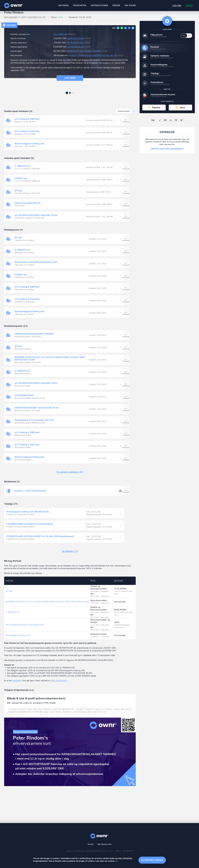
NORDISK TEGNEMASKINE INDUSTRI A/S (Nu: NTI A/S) (93, 59)
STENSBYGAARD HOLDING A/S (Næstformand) (31, 528)
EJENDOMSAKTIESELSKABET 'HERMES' (83, 55)
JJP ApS (19, 195)
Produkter (79, 5)
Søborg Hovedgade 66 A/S (28, 207)
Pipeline (156, 111)
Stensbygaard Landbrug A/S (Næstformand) (29, 516)
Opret (189, 6)
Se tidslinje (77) (70, 555)
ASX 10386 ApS (60, 38)
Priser (116, 5)
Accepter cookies (152, 860)
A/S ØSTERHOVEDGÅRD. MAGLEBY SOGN (37, 219)
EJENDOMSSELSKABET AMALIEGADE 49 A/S (38, 412)
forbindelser (17, 684)
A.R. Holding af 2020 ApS (28, 135)
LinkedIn (125, 32)
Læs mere (70, 82)
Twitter (133, 32)
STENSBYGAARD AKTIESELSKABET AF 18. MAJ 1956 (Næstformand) (42, 540)
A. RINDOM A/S (23, 170)
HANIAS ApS (21, 182)
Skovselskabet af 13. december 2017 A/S (36, 424)
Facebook (129, 32)
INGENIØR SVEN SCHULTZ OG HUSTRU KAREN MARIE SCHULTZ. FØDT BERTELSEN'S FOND (49, 362)
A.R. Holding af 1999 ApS (28, 123)
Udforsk (63, 5)
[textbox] (70, 715)
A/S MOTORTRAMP (76, 42)
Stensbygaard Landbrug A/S (18, 639)
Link (118, 32)
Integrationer (99, 5)
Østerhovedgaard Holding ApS (30, 148)
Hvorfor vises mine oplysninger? (167, 152)
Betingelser (105, 848)
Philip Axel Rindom (59, 684)
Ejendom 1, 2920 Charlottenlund (31, 495)
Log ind (176, 6)
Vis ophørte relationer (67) (70, 476)
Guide (91, 848)
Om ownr (130, 5)
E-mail (122, 32)
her (117, 861)
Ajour (182, 111)
